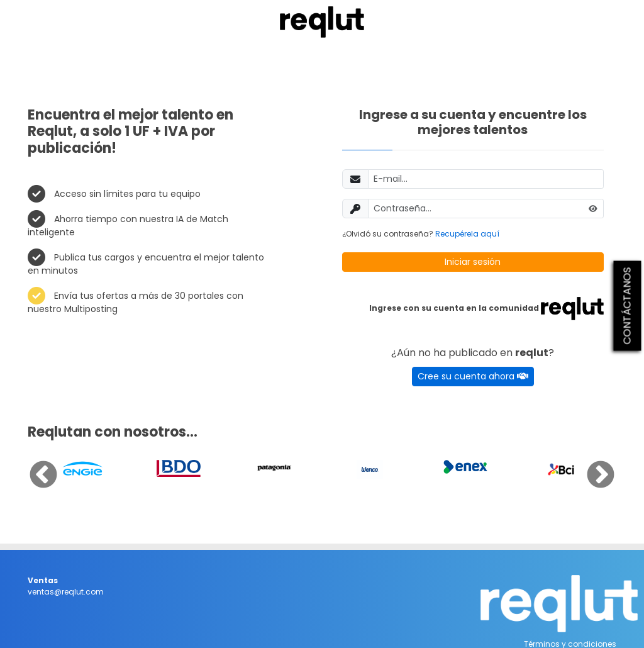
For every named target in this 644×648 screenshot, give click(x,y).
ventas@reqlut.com (66, 592)
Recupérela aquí (467, 234)
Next (591, 466)
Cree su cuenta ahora (473, 376)
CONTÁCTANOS (627, 305)
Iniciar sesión (473, 262)
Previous (34, 466)
